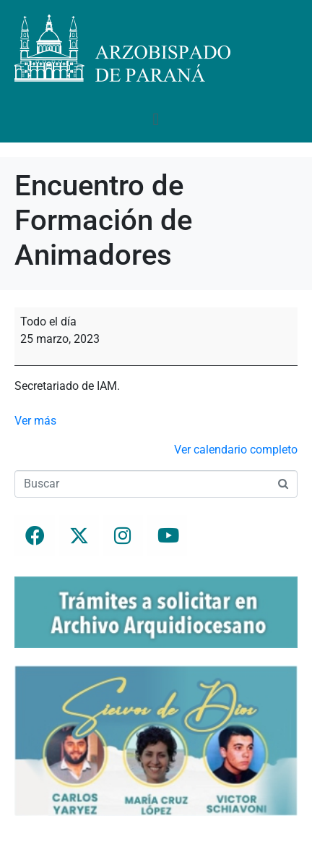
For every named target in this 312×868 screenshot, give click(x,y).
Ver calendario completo (236, 450)
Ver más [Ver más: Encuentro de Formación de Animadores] (35, 421)
